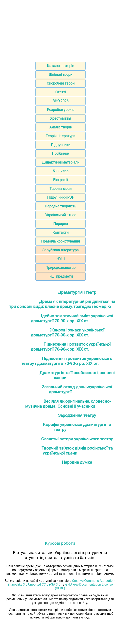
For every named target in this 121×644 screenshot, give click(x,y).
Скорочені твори (61, 83)
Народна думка (77, 462)
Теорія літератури (60, 136)
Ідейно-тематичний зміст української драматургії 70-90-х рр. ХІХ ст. (72, 318)
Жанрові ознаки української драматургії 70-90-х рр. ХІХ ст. (67, 332)
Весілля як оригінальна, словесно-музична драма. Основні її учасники (68, 404)
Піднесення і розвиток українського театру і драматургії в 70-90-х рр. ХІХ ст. (67, 361)
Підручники (61, 145)
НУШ (61, 259)
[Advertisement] (60, 30)
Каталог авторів (60, 66)
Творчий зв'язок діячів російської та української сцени (77, 451)
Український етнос (61, 215)
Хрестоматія (61, 118)
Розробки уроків (61, 110)
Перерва (61, 224)
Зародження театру (77, 415)
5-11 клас (60, 171)
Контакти (60, 232)
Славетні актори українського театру (77, 439)
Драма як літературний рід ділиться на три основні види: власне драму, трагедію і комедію (62, 304)
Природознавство (60, 268)
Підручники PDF (60, 197)
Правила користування (60, 241)
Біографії (60, 180)
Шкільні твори (60, 74)
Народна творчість (60, 206)
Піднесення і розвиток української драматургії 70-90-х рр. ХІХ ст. (71, 347)
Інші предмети (61, 276)
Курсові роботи (60, 543)
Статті (61, 92)
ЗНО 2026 (60, 101)
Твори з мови (60, 189)
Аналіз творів (60, 127)
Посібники (60, 153)
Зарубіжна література (60, 250)
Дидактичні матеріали (61, 162)
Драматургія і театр (77, 292)
